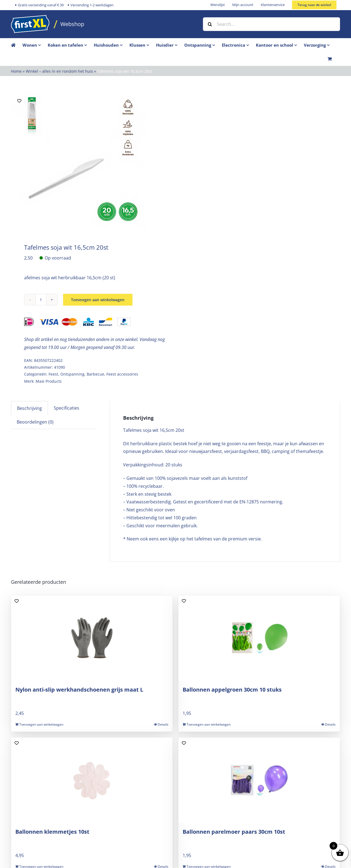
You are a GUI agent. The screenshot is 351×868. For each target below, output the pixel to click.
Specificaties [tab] (66, 408)
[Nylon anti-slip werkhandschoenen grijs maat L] (92, 638)
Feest (53, 374)
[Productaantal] (41, 300)
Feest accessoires (122, 374)
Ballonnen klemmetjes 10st (52, 832)
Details (163, 724)
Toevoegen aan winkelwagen (98, 300)
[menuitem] (35, 45)
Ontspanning (72, 374)
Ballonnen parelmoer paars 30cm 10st (234, 832)
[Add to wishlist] (19, 101)
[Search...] (271, 24)
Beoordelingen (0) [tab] (35, 422)
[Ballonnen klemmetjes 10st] (92, 780)
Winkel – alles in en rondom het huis (59, 71)
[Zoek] (210, 24)
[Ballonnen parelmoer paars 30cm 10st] (259, 780)
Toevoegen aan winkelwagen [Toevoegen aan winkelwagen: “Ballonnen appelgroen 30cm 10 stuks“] (209, 724)
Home (16, 71)
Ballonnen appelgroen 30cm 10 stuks (232, 690)
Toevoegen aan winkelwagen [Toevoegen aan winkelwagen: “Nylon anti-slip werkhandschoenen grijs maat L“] (41, 724)
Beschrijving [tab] (29, 408)
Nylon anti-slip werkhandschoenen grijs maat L (79, 690)
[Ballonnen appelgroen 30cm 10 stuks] (259, 638)
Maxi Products (49, 381)
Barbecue (95, 374)
